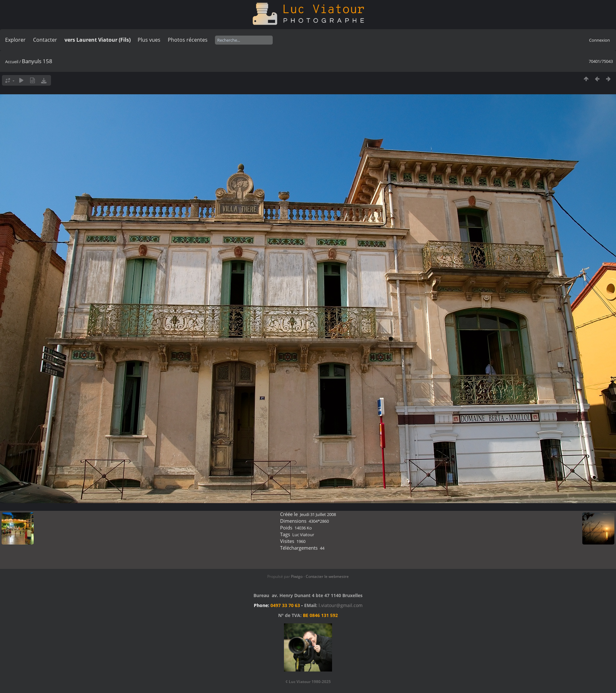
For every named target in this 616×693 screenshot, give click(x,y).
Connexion (599, 40)
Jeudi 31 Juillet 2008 (318, 514)
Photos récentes (188, 40)
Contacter (45, 40)
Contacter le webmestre (327, 576)
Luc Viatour (303, 535)
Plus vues (149, 40)
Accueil (12, 62)
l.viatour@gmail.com (341, 605)
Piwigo (297, 576)
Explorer (15, 40)
